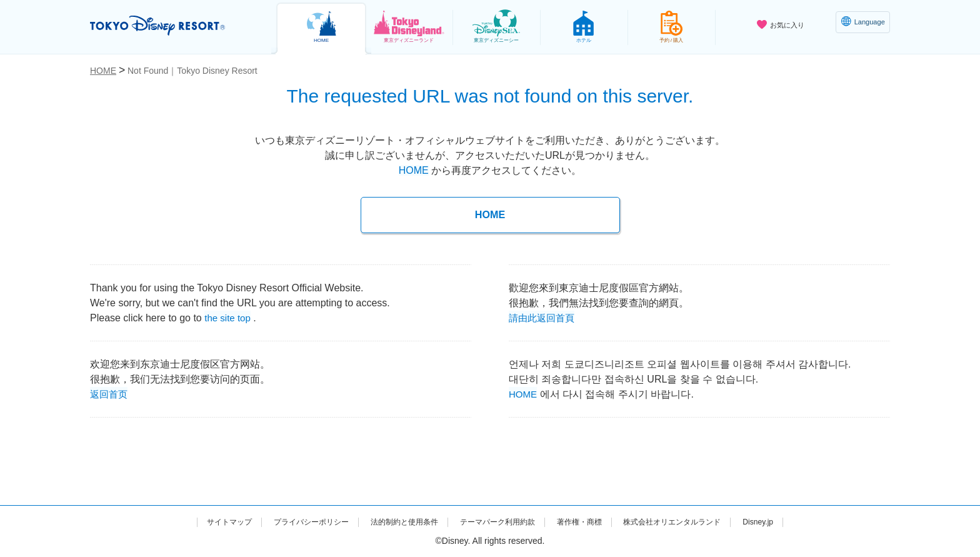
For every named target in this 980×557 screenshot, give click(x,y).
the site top (229, 317)
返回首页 (110, 393)
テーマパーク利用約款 (499, 521)
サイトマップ (197, 521)
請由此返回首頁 (544, 317)
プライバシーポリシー (289, 521)
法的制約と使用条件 (394, 521)
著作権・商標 (591, 521)
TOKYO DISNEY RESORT (170, 26)
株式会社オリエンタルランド (696, 521)
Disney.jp (792, 521)
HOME (414, 170)
